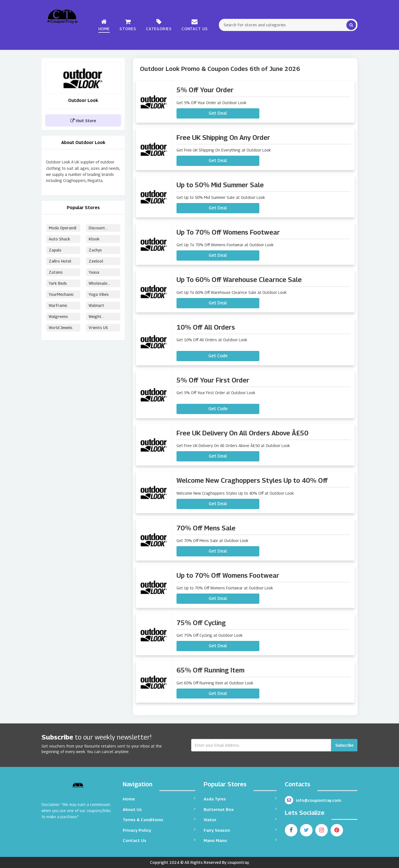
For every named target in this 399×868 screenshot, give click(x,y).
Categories (159, 25)
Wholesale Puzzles (98, 284)
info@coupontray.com (313, 800)
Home (104, 25)
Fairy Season (240, 830)
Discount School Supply (102, 229)
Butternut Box (240, 809)
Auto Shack (59, 239)
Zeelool (96, 261)
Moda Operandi (62, 228)
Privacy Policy (159, 830)
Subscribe (344, 745)
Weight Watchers (97, 317)
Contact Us (195, 25)
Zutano (56, 272)
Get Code (218, 356)
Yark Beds (58, 283)
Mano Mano (240, 840)
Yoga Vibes (99, 294)
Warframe (58, 305)
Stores (128, 25)
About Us (159, 809)
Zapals (55, 250)
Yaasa (94, 272)
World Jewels (61, 328)
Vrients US (98, 328)
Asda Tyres (240, 799)
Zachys (95, 250)
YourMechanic (61, 294)
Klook (94, 239)
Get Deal (218, 113)
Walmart (96, 305)
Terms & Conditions (159, 819)
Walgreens (58, 316)
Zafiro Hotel (60, 261)
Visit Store (83, 120)
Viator (240, 819)
